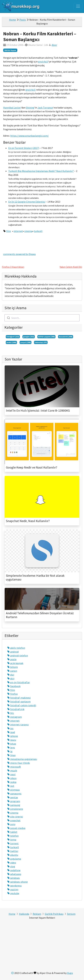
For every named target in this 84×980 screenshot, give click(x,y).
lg (10, 751)
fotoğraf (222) (13, 337)
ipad (11, 732)
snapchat (14, 820)
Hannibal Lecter (12, 108)
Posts (23, 20)
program (14, 801)
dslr (11, 678)
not (11, 786)
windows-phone (17, 882)
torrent (13, 843)
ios (10, 728)
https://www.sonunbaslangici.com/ (29, 136)
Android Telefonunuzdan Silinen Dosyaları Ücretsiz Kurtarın (40, 615)
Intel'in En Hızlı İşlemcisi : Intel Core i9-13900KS (38, 411)
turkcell (38, 231)
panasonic (14, 794)
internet (18, 231)
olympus (13, 790)
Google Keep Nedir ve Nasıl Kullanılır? (32, 467)
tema (12, 840)
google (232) (29, 337)
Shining (30, 108)
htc (11, 713)
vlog (11, 866)
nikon (12, 778)
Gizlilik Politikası (54, 914)
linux (11, 755)
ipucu (12, 740)
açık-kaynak (15, 663)
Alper (54, 45)
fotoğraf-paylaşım (19, 701)
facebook (14, 686)
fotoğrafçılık (16, 709)
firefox (12, 694)
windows (13, 878)
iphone (13, 736)
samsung (14, 805)
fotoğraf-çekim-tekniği (22, 705)
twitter (13, 851)
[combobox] (42, 318)
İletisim (71, 914)
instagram (15, 717)
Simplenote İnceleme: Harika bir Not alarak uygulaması (35, 577)
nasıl (11, 774)
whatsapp (14, 874)
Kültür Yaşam (10, 50)
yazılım (13, 889)
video (12, 863)
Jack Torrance (45, 108)
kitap (12, 744)
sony (11, 824)
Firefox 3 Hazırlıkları (13, 267)
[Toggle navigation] (78, 6)
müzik (12, 771)
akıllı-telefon (16, 648)
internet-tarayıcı (18, 724)
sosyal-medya (16, 828)
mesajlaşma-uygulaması (22, 759)
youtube (13, 893)
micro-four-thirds (19, 763)
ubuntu (13, 855)
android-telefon (18, 655)
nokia (12, 782)
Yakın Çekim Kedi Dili (71, 267)
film (9, 231)
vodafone (14, 870)
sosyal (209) (25, 342)
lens (11, 748)
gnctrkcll (43, 62)
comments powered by (19, 254)
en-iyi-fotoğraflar (19, 682)
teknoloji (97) (41, 342)
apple (12, 659)
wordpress (14, 886)
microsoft (14, 767)
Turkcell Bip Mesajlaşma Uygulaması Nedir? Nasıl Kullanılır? (41, 171)
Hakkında (24, 914)
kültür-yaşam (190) (46, 337)
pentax (13, 797)
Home (13, 20)
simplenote (15, 809)
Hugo (70, 973)
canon (12, 671)
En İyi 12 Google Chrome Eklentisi (27, 202)
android (13, 652)
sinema (28, 231)
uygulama (14, 859)
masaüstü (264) (66, 337)
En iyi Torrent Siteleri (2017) (24, 148)
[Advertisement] (42, 946)
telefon (13, 836)
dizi (11, 675)
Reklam (37, 914)
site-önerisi (15, 817)
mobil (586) (11, 342)
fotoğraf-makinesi (19, 698)
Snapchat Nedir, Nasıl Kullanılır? (28, 521)
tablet (12, 832)
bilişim (13, 667)
